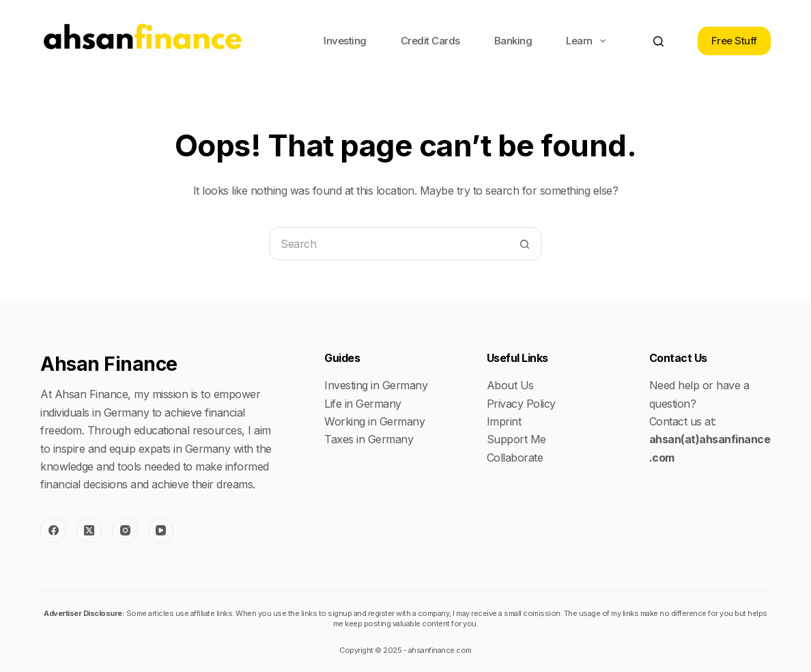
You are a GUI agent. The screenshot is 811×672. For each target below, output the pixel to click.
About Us (510, 385)
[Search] (658, 41)
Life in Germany (363, 404)
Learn (588, 41)
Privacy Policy (521, 404)
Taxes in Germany (369, 439)
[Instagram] (125, 531)
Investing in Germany (376, 385)
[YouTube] (161, 531)
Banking (513, 41)
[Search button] (525, 244)
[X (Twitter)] (89, 531)
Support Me (516, 439)
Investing (345, 41)
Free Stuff (734, 41)
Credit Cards (430, 41)
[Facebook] (53, 531)
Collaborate (515, 458)
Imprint (504, 421)
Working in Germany (374, 421)
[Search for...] (388, 244)
